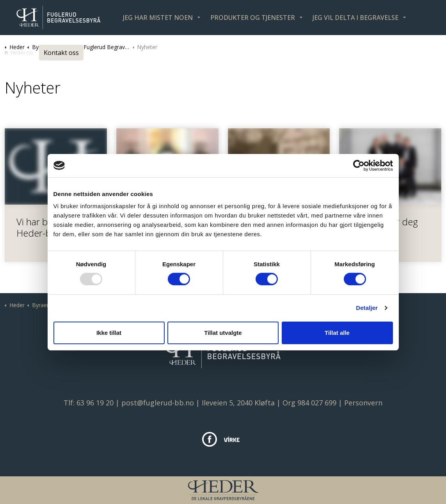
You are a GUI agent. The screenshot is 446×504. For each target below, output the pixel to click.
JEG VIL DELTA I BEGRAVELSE (355, 18)
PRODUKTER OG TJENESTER (253, 18)
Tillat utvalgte (223, 333)
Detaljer (367, 308)
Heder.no (19, 52)
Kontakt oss (61, 53)
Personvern (363, 403)
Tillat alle (337, 333)
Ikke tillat (109, 333)
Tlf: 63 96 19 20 (89, 403)
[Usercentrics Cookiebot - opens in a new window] (359, 165)
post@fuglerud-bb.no (158, 403)
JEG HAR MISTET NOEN (158, 18)
